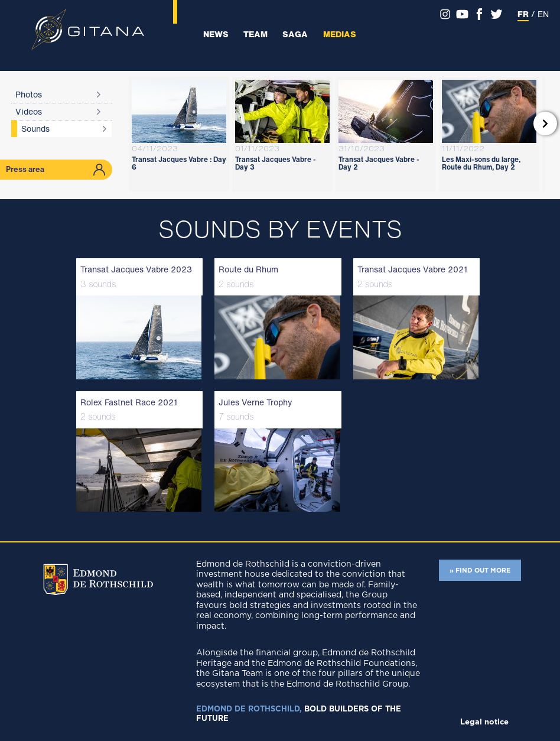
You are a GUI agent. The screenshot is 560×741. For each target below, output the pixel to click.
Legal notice (484, 722)
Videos (29, 111)
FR (523, 14)
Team (255, 34)
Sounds (35, 129)
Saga (295, 34)
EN (543, 14)
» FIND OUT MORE (480, 571)
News (216, 34)
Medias (340, 34)
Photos (29, 94)
